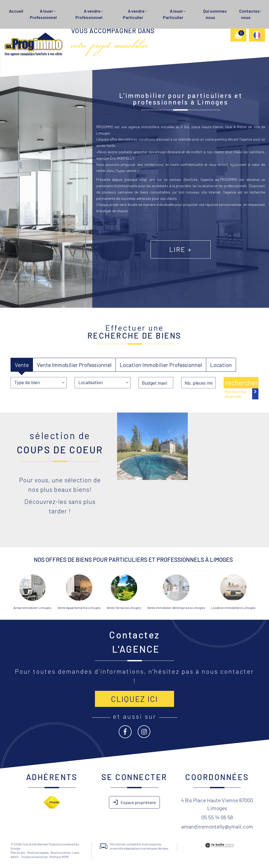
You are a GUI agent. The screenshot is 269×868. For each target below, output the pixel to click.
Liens (76, 853)
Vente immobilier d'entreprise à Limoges (176, 608)
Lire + (202, 261)
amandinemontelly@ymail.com (217, 826)
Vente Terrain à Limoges (124, 608)
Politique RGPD (59, 857)
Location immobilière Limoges (233, 608)
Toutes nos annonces (34, 857)
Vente (22, 365)
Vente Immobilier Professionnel (74, 365)
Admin (15, 857)
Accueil (16, 11)
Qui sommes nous (215, 14)
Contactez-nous (250, 14)
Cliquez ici (134, 699)
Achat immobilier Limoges (32, 608)
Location (221, 365)
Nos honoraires (60, 853)
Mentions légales (38, 853)
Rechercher (241, 383)
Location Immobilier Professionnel (161, 365)
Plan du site (18, 853)
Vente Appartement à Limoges (79, 608)
